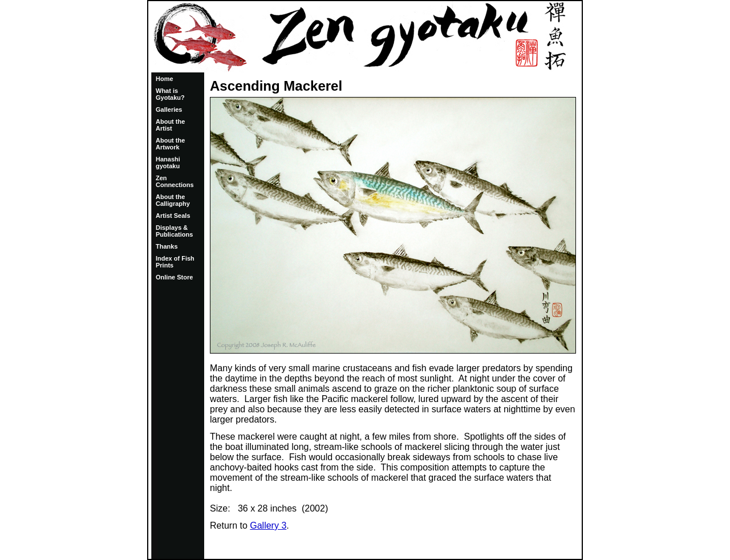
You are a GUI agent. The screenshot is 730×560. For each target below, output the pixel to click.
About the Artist (170, 125)
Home (165, 79)
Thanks (167, 246)
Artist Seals (173, 216)
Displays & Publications (174, 231)
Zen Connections (175, 181)
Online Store (174, 277)
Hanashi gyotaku (168, 163)
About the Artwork (170, 144)
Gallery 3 (268, 525)
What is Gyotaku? (170, 94)
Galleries (169, 109)
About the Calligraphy (173, 200)
